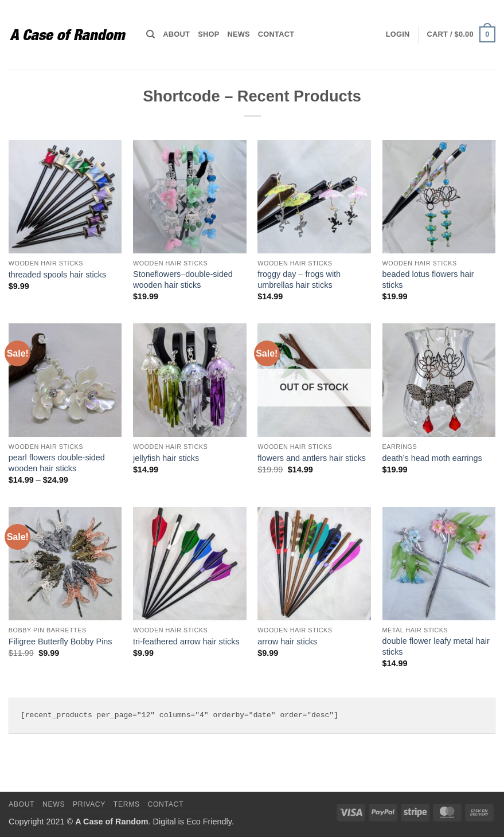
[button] (398, 34)
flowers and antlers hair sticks (312, 458)
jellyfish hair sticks (166, 458)
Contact (276, 34)
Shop (208, 34)
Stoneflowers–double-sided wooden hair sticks (183, 279)
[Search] (151, 34)
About (176, 34)
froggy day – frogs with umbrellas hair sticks (299, 279)
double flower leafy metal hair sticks (436, 646)
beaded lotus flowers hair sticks (428, 279)
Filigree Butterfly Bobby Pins (60, 642)
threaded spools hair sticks (57, 275)
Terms (127, 804)
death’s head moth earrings (432, 458)
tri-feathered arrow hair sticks (186, 642)
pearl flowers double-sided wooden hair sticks (57, 463)
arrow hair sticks (287, 642)
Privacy (89, 804)
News (238, 34)
